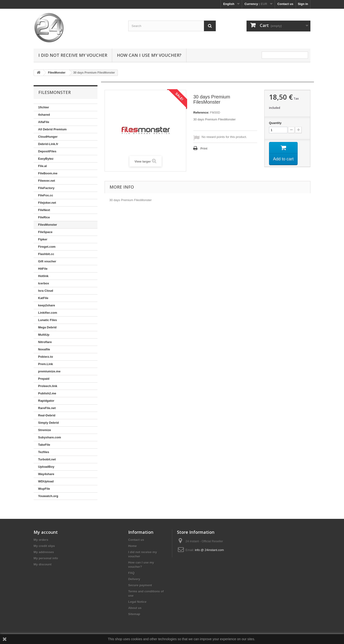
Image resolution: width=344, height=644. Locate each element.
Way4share (46, 474)
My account (46, 532)
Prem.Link (46, 364)
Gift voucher (47, 261)
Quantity (275, 123)
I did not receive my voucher (73, 55)
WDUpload (46, 481)
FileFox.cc (46, 195)
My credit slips (44, 546)
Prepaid (44, 379)
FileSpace (45, 232)
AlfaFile (44, 122)
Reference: (201, 112)
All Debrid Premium (52, 129)
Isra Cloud (46, 291)
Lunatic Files (47, 320)
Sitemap (134, 614)
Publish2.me (47, 393)
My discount (43, 564)
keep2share (47, 305)
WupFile (44, 489)
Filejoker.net (47, 203)
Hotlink (43, 276)
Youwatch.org (48, 496)
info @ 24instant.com (209, 550)
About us (135, 608)
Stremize (44, 430)
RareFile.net (47, 408)
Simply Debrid (48, 423)
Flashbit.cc (46, 254)
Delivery (134, 579)
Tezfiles (44, 452)
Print (204, 148)
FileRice (44, 217)
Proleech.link (48, 386)
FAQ (131, 573)
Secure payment (140, 585)
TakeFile (44, 445)
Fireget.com (47, 247)
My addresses (44, 552)
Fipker (43, 239)
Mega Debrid (47, 327)
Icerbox (44, 283)
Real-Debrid (47, 415)
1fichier (44, 107)
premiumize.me (49, 371)
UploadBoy (46, 467)
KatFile (43, 298)
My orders (41, 540)
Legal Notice (137, 602)
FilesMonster (48, 225)
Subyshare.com (50, 437)
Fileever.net (47, 181)
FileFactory (46, 188)
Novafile (44, 349)
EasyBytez (46, 159)
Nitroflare (45, 342)
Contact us (285, 4)
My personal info (46, 558)
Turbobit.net (47, 459)
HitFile (43, 269)
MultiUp (44, 335)
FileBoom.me (48, 173)
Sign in (303, 4)
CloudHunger (48, 137)
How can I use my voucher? (149, 55)
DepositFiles (47, 151)
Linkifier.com (48, 313)
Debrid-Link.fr (48, 144)
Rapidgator (46, 401)
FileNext (44, 210)
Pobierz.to (46, 357)
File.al (42, 166)
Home (132, 546)
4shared (44, 115)
